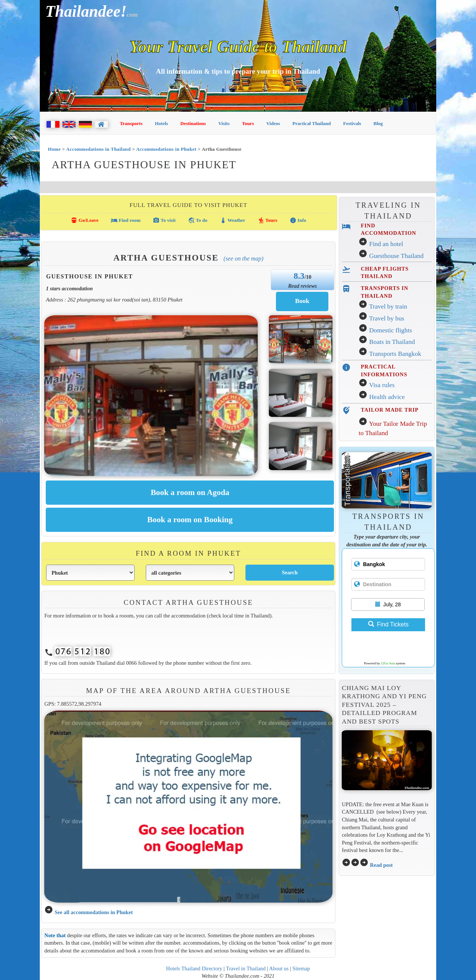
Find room (126, 220)
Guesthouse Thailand (396, 256)
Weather (233, 220)
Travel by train (388, 307)
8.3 (299, 276)
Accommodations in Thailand (99, 149)
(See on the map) (243, 258)
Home (54, 149)
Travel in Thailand (246, 968)
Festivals (352, 123)
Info (298, 220)
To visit (164, 220)
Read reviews (303, 286)
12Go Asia (388, 663)
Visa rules (382, 385)
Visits (224, 123)
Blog (378, 123)
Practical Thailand (311, 123)
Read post (381, 865)
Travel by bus (387, 318)
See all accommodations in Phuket (94, 912)
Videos (273, 123)
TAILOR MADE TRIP (390, 410)
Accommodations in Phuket (166, 149)
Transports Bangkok (395, 354)
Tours (248, 123)
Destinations (193, 123)
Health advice (387, 397)
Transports (131, 123)
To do (198, 220)
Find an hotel (386, 244)
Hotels (162, 123)
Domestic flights (391, 330)
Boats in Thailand (392, 342)
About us (279, 968)
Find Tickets (388, 624)
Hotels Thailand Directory (194, 968)
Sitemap (301, 968)
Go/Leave (85, 220)
